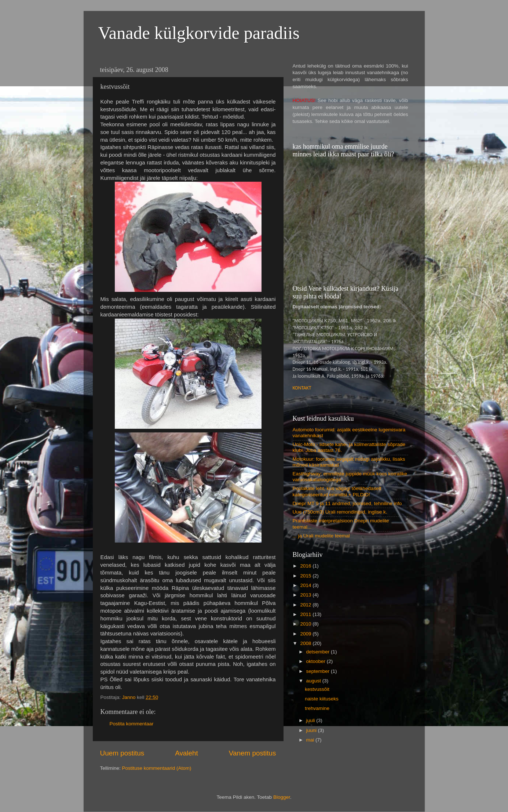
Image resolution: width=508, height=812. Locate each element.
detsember (319, 652)
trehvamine (317, 708)
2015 (306, 576)
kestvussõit (317, 689)
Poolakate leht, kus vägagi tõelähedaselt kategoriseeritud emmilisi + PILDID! (337, 491)
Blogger (282, 797)
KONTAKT (302, 388)
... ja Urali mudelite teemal (321, 536)
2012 (306, 605)
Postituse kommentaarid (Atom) (157, 768)
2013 (306, 595)
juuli (311, 720)
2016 (306, 566)
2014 (306, 585)
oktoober (317, 661)
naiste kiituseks (322, 699)
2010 (306, 624)
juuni (312, 730)
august (314, 681)
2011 (306, 614)
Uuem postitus (122, 753)
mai (311, 740)
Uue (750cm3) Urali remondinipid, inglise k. (340, 512)
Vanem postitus (253, 753)
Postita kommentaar (132, 724)
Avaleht (187, 753)
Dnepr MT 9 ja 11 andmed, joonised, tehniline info (347, 503)
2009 (306, 634)
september (319, 671)
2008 (306, 643)
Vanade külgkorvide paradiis (199, 33)
